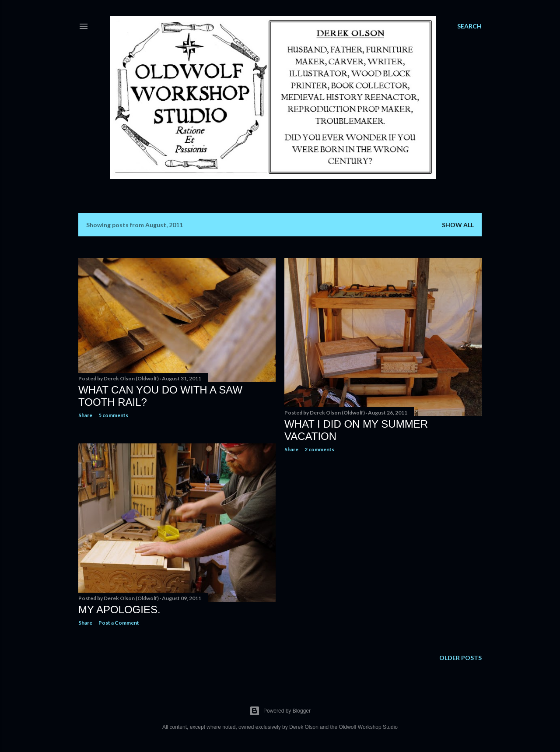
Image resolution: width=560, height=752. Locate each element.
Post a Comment (119, 623)
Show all (458, 225)
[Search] (469, 26)
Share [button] (85, 415)
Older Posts (460, 658)
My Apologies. (119, 610)
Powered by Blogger (280, 711)
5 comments (113, 415)
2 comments (319, 449)
